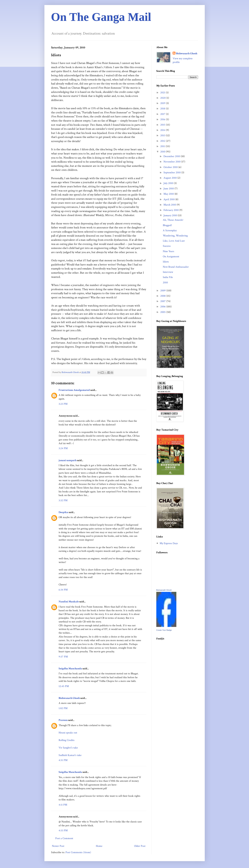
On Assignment (171, 257)
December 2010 (172, 156)
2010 (163, 152)
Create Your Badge (164, 630)
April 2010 (169, 199)
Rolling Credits (67, 740)
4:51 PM (63, 760)
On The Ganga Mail (101, 17)
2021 (163, 93)
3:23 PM (63, 404)
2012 (163, 141)
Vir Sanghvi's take (68, 748)
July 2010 (169, 183)
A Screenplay (170, 230)
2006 (163, 307)
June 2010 (169, 189)
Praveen (63, 720)
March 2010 (170, 205)
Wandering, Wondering (175, 236)
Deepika (63, 512)
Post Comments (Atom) (78, 852)
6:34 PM (63, 590)
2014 (163, 130)
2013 (163, 135)
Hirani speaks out (68, 733)
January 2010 (171, 215)
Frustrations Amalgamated (74, 390)
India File (168, 277)
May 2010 (169, 194)
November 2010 (172, 162)
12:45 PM (64, 686)
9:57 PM (63, 657)
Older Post (140, 846)
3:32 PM (63, 500)
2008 (163, 296)
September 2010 (172, 173)
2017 (163, 114)
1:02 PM (63, 708)
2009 (163, 291)
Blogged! (167, 225)
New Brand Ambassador (176, 267)
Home (99, 846)
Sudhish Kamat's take (70, 755)
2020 (163, 98)
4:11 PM (63, 805)
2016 (163, 119)
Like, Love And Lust (174, 241)
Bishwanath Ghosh (69, 698)
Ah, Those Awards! (173, 220)
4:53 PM (63, 831)
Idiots (166, 262)
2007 (163, 301)
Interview (168, 272)
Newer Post (58, 846)
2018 (163, 109)
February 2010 (171, 210)
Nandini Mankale (69, 602)
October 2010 (171, 167)
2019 (163, 103)
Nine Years (169, 251)
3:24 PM (63, 448)
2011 (163, 146)
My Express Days (169, 543)
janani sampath (68, 460)
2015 (163, 125)
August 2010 (170, 178)
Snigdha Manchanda (70, 669)
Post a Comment (64, 838)
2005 (163, 312)
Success (167, 246)
